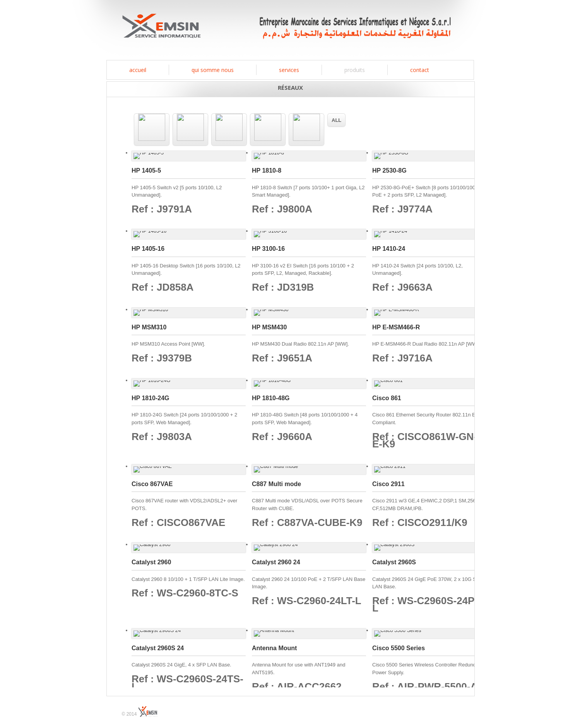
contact (420, 70)
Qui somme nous (213, 70)
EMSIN (161, 28)
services (289, 70)
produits (355, 70)
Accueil (138, 70)
